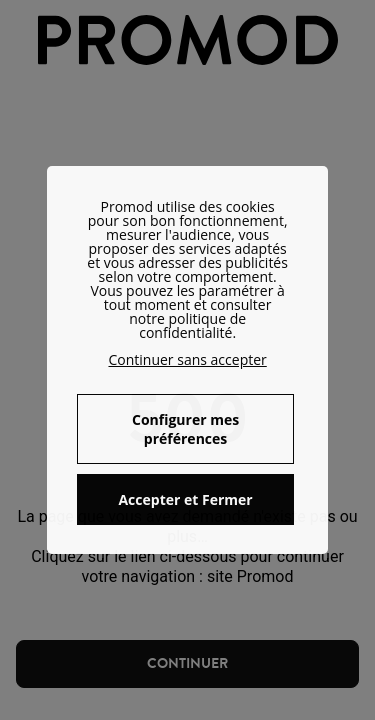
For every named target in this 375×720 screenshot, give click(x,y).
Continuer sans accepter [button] (187, 359)
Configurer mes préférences (185, 429)
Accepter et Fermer (185, 499)
